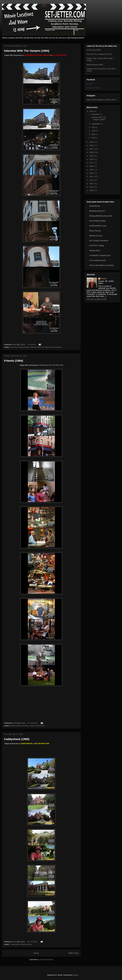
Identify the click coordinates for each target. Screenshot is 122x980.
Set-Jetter (90, 84)
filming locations (16, 726)
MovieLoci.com (96, 236)
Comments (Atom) (46, 960)
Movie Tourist (95, 231)
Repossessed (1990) (95, 65)
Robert (104, 279)
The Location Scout (98, 260)
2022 (92, 146)
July (93, 127)
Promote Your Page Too (94, 88)
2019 (92, 156)
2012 (92, 180)
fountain (25, 726)
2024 (92, 111)
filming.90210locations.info (101, 216)
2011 (92, 184)
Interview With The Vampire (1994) (27, 51)
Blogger (75, 975)
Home (36, 953)
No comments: (33, 723)
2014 (92, 173)
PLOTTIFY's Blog (97, 246)
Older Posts (73, 953)
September (96, 124)
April (94, 138)
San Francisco (56, 347)
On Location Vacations (99, 241)
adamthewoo (95, 206)
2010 (92, 187)
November (96, 114)
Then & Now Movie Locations (102, 265)
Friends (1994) (14, 361)
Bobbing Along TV (97, 211)
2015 (92, 170)
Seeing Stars (95, 250)
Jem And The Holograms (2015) (99, 54)
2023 (92, 142)
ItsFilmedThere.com (98, 226)
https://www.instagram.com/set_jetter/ (101, 100)
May (93, 134)
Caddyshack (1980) (17, 739)
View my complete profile (97, 299)
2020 (92, 152)
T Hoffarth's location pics (100, 255)
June (94, 131)
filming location (24, 347)
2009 (92, 190)
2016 (92, 166)
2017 (92, 163)
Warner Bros (40, 726)
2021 (92, 149)
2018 (92, 159)
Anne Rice (14, 347)
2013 (92, 177)
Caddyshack (14, 944)
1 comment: (32, 344)
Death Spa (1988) (94, 50)
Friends (32, 726)
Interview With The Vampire (40, 347)
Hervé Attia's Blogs (97, 221)
